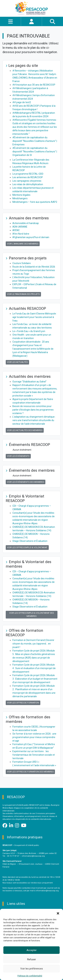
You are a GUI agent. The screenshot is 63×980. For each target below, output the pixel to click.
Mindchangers (20, 198)
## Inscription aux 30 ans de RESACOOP (34, 85)
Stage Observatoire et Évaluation (30, 541)
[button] (58, 913)
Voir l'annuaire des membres (23, 244)
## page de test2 (22, 102)
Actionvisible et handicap (26, 223)
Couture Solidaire (22, 263)
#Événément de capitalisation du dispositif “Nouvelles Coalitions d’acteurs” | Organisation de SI (35, 152)
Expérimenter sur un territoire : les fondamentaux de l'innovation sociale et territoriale (34, 755)
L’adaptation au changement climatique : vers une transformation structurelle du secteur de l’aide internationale (34, 420)
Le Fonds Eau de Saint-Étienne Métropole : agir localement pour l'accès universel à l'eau (35, 317)
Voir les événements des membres (26, 482)
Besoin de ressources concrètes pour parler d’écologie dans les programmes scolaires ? (33, 410)
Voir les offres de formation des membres (30, 772)
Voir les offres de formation (23, 703)
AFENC (16, 230)
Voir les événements (18, 456)
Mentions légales (21, 195)
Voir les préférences (32, 969)
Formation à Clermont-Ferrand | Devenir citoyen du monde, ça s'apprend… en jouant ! (33, 644)
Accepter (32, 950)
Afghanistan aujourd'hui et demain (31, 237)
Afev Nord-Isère (21, 234)
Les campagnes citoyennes (27, 181)
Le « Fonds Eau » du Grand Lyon (29, 331)
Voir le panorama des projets (23, 294)
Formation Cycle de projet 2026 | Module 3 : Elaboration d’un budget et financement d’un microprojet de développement (35, 679)
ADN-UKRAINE (20, 227)
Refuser (32, 959)
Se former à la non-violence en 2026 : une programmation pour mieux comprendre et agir (34, 737)
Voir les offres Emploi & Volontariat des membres (32, 614)
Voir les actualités (17, 362)
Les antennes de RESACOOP (28, 177)
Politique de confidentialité (30, 976)
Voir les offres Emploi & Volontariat (27, 548)
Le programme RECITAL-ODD (28, 174)
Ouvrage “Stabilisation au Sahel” (29, 382)
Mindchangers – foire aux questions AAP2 (35, 202)
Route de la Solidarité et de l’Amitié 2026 (34, 267)
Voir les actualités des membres (25, 430)
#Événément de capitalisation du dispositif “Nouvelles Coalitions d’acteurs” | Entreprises (35, 141)
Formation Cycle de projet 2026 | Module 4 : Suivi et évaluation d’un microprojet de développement (34, 668)
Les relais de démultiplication (28, 184)
